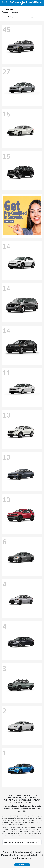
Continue (22, 865)
